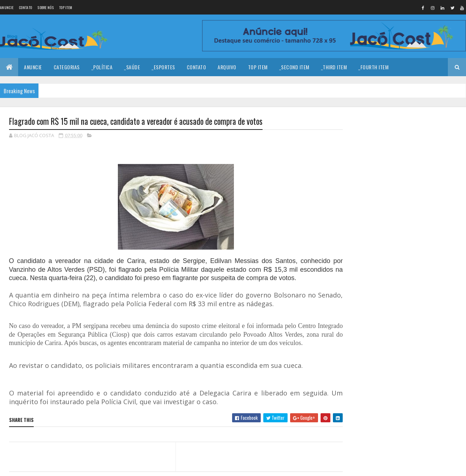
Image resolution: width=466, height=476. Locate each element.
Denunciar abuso (375, 323)
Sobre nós (46, 7)
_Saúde (132, 67)
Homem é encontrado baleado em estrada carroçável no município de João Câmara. (421, 218)
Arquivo (227, 67)
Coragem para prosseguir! (414, 138)
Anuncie (7, 7)
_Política (102, 67)
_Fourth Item (373, 67)
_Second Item (294, 67)
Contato (25, 7)
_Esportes (163, 67)
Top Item (66, 7)
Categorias (67, 67)
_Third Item (334, 67)
